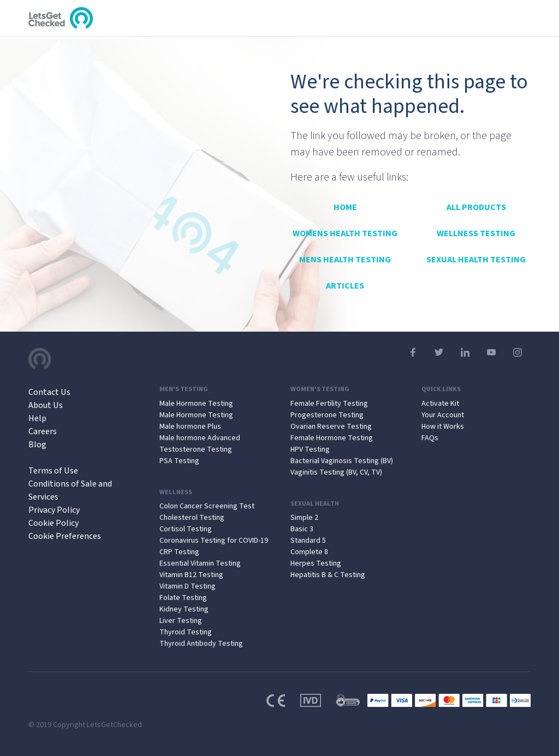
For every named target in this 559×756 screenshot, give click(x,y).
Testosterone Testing (196, 449)
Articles (345, 286)
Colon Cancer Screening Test (207, 506)
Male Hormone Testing (196, 404)
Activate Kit (440, 404)
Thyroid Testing (186, 632)
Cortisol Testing (186, 529)
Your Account (443, 415)
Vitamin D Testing (188, 586)
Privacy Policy (54, 510)
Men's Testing (184, 389)
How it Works (443, 427)
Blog (37, 445)
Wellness (176, 493)
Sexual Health (315, 504)
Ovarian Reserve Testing (331, 427)
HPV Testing (310, 449)
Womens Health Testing (345, 233)
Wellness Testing (476, 233)
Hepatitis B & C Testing (328, 575)
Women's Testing (320, 389)
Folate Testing (183, 598)
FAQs (430, 438)
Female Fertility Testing (329, 404)
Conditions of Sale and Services (70, 490)
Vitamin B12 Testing (191, 575)
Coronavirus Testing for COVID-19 (214, 541)
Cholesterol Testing (192, 518)
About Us (46, 405)
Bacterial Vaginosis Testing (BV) (342, 461)
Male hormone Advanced (200, 438)
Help (37, 418)
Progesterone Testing (327, 415)
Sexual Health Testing (476, 260)
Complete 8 (309, 552)
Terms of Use (53, 471)
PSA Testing (179, 461)
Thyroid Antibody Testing (201, 644)
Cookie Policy (53, 523)
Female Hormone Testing (332, 438)
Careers (43, 431)
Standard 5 (308, 541)
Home (345, 207)
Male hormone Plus (190, 427)
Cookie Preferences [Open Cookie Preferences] (65, 536)
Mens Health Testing (345, 260)
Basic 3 (302, 529)
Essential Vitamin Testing (200, 563)
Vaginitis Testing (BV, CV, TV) (336, 472)
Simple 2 (304, 518)
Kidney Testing (184, 609)
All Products (476, 207)
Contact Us (49, 392)
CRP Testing (179, 552)
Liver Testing (181, 621)
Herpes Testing (316, 563)
